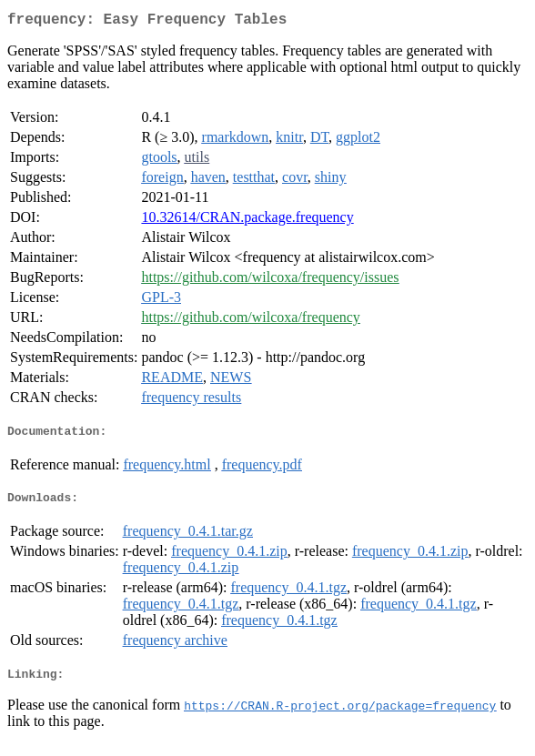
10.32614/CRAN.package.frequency (247, 221)
